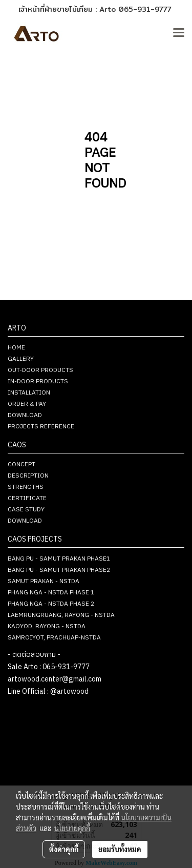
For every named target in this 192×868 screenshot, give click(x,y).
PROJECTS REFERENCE (41, 427)
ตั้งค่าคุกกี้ (64, 849)
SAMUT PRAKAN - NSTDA (44, 581)
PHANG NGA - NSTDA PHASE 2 (51, 604)
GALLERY (21, 359)
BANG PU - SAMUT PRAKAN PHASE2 (59, 570)
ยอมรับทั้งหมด (120, 849)
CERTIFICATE (27, 498)
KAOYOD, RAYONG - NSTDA (47, 626)
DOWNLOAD (25, 415)
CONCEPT (22, 464)
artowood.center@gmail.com (55, 679)
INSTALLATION (29, 393)
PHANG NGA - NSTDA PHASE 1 (51, 593)
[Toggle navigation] (179, 33)
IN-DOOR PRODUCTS (38, 381)
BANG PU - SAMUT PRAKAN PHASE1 (59, 559)
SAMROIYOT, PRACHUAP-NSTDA (54, 638)
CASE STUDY (26, 510)
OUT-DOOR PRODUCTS (40, 370)
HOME (16, 348)
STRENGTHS (26, 487)
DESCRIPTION (28, 476)
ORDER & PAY (27, 404)
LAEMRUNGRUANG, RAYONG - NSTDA (61, 615)
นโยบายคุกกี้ (72, 828)
